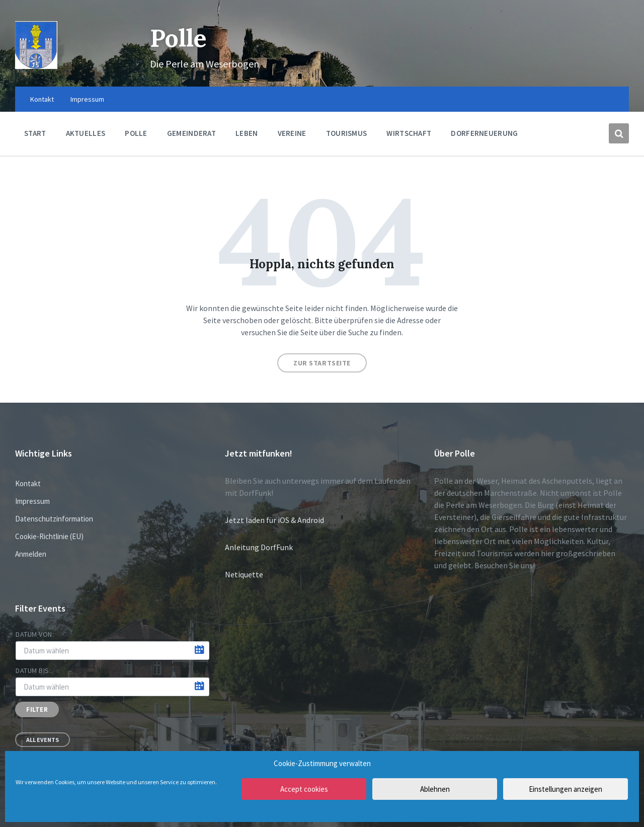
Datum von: (35, 634)
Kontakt (28, 483)
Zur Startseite (322, 363)
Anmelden (31, 554)
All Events (43, 740)
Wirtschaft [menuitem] (409, 133)
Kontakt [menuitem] (42, 99)
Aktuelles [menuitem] (86, 133)
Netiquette (244, 574)
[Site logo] (36, 66)
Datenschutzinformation (54, 519)
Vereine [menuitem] (292, 133)
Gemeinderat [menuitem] (191, 133)
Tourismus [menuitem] (347, 133)
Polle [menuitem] (136, 133)
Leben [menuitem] (247, 133)
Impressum (32, 501)
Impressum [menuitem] (87, 99)
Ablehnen (435, 789)
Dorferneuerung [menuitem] (484, 133)
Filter (37, 709)
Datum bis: (33, 670)
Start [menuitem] (35, 133)
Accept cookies (304, 789)
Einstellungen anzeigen (566, 789)
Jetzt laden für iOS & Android (274, 520)
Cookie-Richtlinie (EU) (49, 536)
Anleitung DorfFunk (259, 547)
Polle (178, 38)
